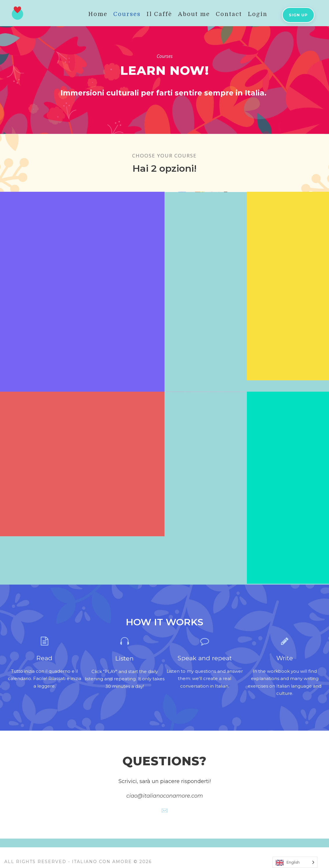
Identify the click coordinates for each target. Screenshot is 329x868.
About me (194, 14)
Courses (127, 14)
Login (258, 14)
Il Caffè (159, 14)
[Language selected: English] (295, 862)
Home (98, 14)
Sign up (298, 15)
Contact (229, 14)
